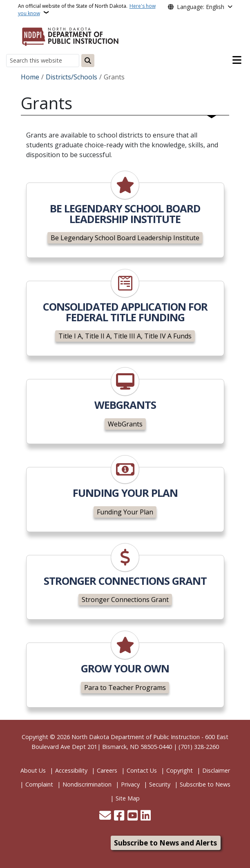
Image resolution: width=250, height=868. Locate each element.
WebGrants (125, 424)
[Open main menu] (237, 60)
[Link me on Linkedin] (146, 816)
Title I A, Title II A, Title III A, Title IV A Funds (125, 336)
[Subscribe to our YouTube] (133, 816)
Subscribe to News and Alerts (165, 843)
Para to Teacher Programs (125, 688)
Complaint (39, 784)
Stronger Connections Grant (125, 600)
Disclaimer (216, 770)
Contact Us (142, 770)
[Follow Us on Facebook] (119, 816)
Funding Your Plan (125, 512)
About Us (33, 770)
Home (30, 77)
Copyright (180, 770)
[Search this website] (43, 60)
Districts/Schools (71, 77)
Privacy (130, 784)
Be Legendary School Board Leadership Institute (125, 238)
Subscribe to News (205, 784)
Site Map (128, 798)
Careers (107, 770)
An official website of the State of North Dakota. (87, 10)
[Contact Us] (105, 816)
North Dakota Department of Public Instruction (136, 737)
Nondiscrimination (87, 784)
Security (160, 784)
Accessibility (71, 770)
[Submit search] (88, 61)
